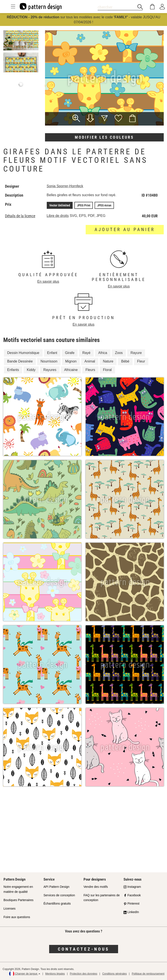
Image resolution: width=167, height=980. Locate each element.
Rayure (136, 353)
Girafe (70, 353)
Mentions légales (55, 974)
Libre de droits (58, 216)
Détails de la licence (20, 216)
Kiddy (31, 370)
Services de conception (59, 895)
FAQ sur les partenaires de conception (102, 898)
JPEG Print (84, 205)
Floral (107, 370)
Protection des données (83, 974)
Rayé (86, 353)
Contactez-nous (84, 949)
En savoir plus (48, 282)
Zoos (119, 353)
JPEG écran (104, 205)
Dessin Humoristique (23, 353)
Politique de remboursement (148, 974)
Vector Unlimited (60, 205)
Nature (108, 361)
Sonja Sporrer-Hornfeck (65, 186)
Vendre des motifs (96, 887)
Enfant (52, 353)
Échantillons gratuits (57, 903)
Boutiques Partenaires (18, 900)
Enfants (13, 370)
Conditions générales (114, 974)
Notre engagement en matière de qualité (18, 889)
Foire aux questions (17, 917)
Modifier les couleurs (104, 137)
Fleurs (90, 370)
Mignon (71, 361)
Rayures (50, 370)
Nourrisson (49, 361)
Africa (103, 353)
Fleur (141, 361)
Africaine (71, 370)
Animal (90, 361)
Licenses (9, 909)
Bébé (125, 361)
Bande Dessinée (20, 361)
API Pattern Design (56, 887)
